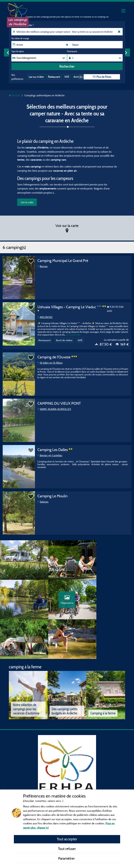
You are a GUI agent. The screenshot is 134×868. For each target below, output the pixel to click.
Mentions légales (61, 786)
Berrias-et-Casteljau (50, 455)
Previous (8, 52)
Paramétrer (67, 858)
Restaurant (54, 77)
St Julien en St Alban (50, 363)
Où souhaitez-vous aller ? (22, 25)
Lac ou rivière (36, 77)
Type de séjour (18, 51)
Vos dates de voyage (20, 38)
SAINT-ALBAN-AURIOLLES (54, 409)
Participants (72, 51)
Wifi (67, 77)
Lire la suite (27, 202)
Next (126, 52)
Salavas (43, 502)
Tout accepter (67, 839)
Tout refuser (67, 849)
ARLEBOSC (45, 317)
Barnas (43, 266)
